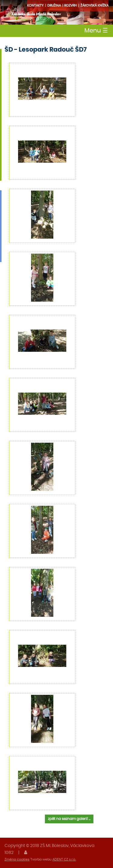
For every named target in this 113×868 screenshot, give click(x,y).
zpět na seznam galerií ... (69, 819)
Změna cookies (17, 859)
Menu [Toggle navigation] (96, 31)
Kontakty (35, 6)
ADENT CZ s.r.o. (64, 859)
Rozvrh (71, 6)
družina (54, 6)
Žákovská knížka (94, 6)
